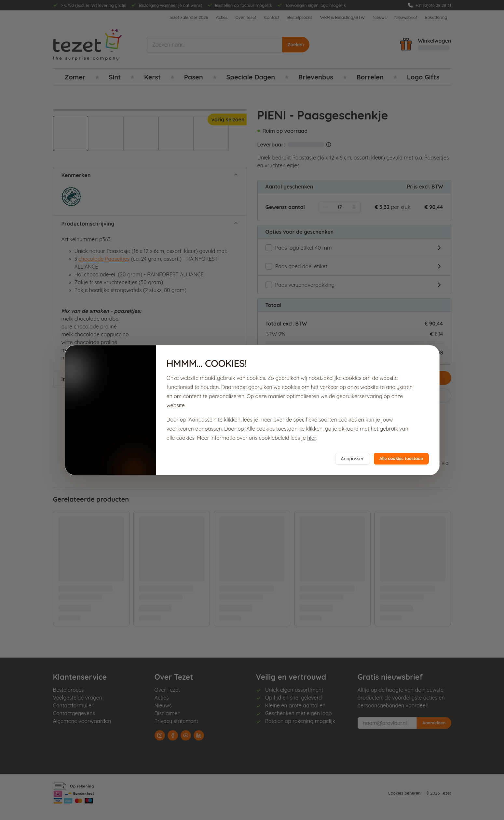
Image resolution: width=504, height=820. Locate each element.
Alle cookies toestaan (401, 458)
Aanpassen (353, 459)
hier (311, 438)
